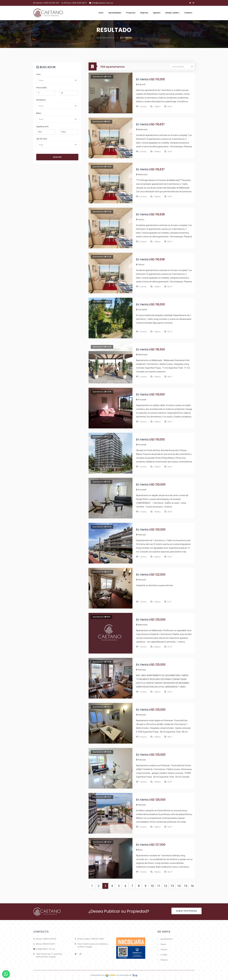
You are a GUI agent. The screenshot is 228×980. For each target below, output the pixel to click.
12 (165, 886)
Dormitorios (41, 100)
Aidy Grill (141, 84)
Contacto (188, 13)
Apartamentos (167, 939)
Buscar (57, 157)
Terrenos (164, 960)
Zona (38, 74)
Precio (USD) (41, 88)
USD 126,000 (157, 800)
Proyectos (131, 13)
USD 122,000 (157, 575)
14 (179, 886)
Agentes (157, 13)
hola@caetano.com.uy (101, 3)
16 (192, 886)
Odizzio (140, 220)
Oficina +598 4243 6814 (74, 3)
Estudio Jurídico (172, 13)
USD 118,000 (157, 304)
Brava (139, 850)
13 (172, 886)
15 (186, 886)
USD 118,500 (157, 349)
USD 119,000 (157, 395)
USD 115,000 (157, 79)
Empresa (144, 13)
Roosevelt (141, 400)
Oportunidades (115, 13)
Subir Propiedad (186, 911)
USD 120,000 (157, 485)
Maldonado (142, 129)
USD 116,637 (157, 124)
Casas (163, 944)
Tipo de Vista (42, 139)
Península (141, 535)
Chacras (164, 949)
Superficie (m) (42, 127)
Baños (39, 113)
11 (159, 886)
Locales (164, 955)
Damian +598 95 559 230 (46, 3)
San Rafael (141, 310)
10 (152, 886)
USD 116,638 (157, 214)
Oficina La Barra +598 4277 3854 (90, 939)
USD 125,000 (157, 620)
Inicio (101, 13)
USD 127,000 (157, 845)
